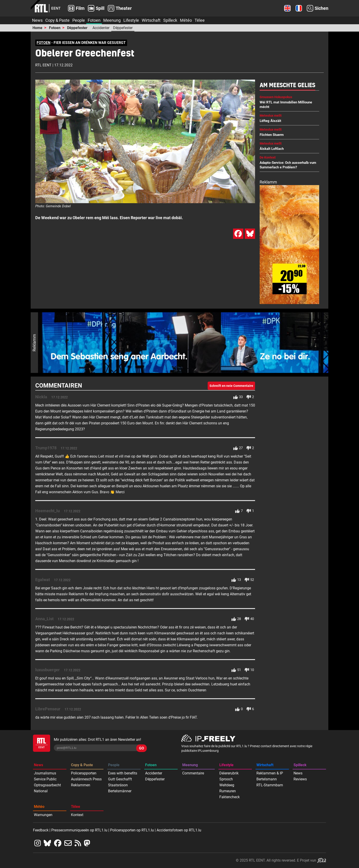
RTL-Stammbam (270, 785)
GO (141, 748)
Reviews (300, 779)
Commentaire (193, 773)
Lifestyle (131, 20)
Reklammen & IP (270, 773)
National (41, 791)
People (79, 20)
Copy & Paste (57, 20)
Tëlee (200, 20)
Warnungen (43, 815)
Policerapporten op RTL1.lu (132, 830)
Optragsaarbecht (47, 785)
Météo (186, 20)
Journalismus (45, 773)
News (37, 20)
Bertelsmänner (120, 791)
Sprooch (226, 779)
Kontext (77, 815)
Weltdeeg (227, 785)
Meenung (112, 20)
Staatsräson (118, 785)
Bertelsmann (267, 779)
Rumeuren (228, 791)
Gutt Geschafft (120, 779)
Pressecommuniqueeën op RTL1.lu (79, 830)
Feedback (41, 830)
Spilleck (170, 20)
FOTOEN (44, 43)
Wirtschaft (151, 20)
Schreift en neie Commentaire (231, 386)
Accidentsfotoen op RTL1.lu (179, 830)
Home (37, 28)
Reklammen (81, 785)
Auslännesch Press (86, 779)
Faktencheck (230, 797)
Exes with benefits (123, 773)
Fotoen (94, 20)
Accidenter (101, 28)
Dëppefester (77, 28)
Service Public (45, 779)
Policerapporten (84, 773)
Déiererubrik (229, 773)
